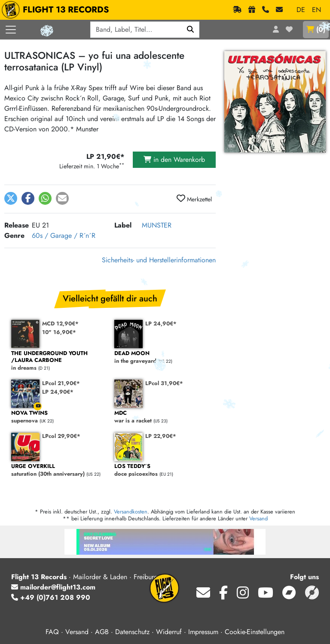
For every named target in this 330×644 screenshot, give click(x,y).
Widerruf (169, 632)
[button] (11, 198)
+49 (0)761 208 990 (51, 597)
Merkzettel (194, 199)
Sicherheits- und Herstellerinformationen (159, 260)
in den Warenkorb (174, 159)
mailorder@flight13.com (53, 587)
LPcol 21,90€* (61, 383)
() (316, 29)
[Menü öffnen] (11, 30)
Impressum (203, 632)
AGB (102, 632)
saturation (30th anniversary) (58, 470)
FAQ (52, 632)
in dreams (58, 361)
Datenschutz (132, 632)
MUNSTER (157, 225)
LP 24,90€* (161, 324)
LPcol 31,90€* (164, 383)
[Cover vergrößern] (275, 102)
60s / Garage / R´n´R (64, 235)
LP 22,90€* (161, 436)
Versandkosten (131, 512)
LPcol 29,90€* (61, 436)
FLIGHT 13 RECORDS (57, 10)
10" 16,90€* (59, 332)
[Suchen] (191, 30)
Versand (258, 518)
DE (301, 10)
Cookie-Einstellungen (255, 632)
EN (316, 10)
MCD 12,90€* (60, 324)
